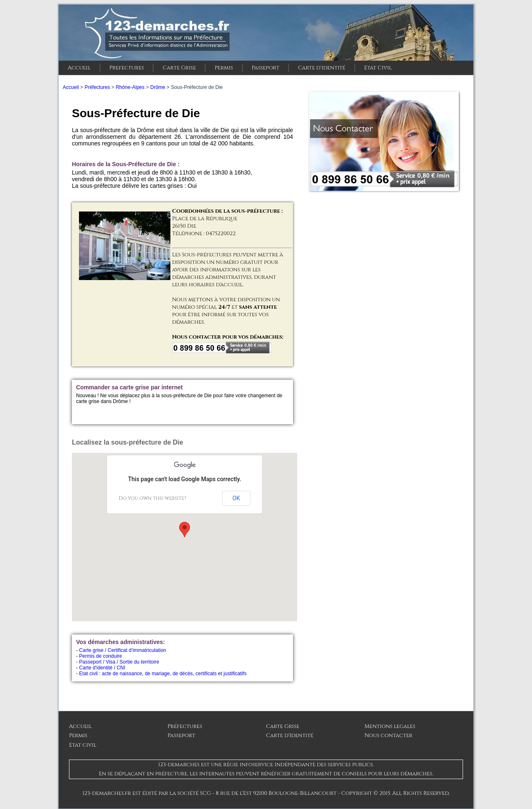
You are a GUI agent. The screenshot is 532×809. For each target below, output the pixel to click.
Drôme (158, 87)
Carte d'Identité (290, 735)
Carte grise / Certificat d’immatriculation (122, 650)
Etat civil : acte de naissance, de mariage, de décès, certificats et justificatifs (163, 674)
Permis (224, 68)
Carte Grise (179, 68)
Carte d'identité (322, 68)
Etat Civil (378, 68)
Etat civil (83, 745)
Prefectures (127, 68)
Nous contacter (388, 735)
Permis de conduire (100, 656)
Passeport (266, 68)
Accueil (79, 68)
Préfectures (97, 87)
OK (236, 498)
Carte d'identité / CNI (102, 668)
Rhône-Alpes (130, 87)
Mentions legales (390, 726)
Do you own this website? (153, 498)
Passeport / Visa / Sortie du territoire (119, 662)
